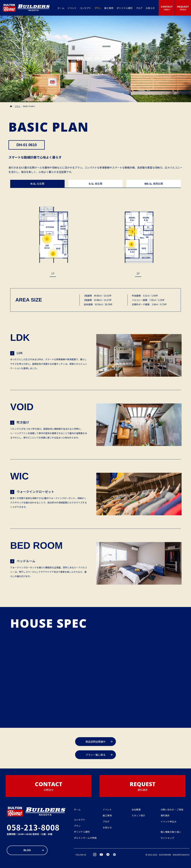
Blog (27, 850)
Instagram (95, 855)
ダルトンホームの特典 (85, 838)
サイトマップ (167, 838)
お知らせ (107, 828)
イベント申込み (169, 822)
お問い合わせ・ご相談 (172, 810)
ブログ (106, 822)
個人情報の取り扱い (171, 832)
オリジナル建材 (82, 832)
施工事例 (107, 816)
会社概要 (136, 810)
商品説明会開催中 (95, 742)
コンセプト (80, 820)
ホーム (77, 810)
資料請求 (165, 816)
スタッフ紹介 (138, 816)
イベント (107, 810)
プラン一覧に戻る (95, 755)
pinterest (115, 855)
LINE (108, 855)
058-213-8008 (33, 827)
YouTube (101, 855)
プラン (77, 826)
